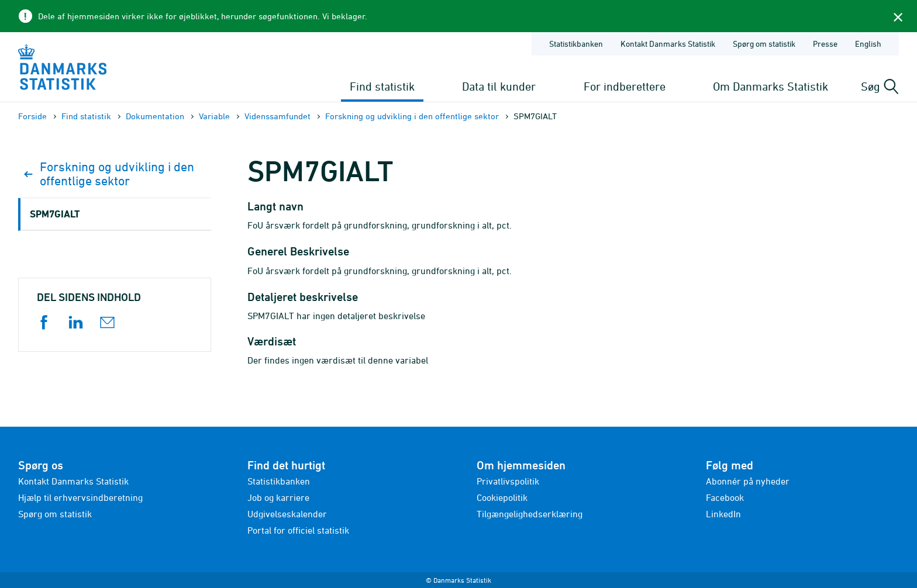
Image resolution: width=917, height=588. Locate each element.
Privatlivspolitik (508, 481)
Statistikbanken (576, 44)
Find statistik (382, 86)
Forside (32, 116)
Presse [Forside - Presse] (825, 44)
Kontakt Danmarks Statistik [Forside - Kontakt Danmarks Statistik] (668, 44)
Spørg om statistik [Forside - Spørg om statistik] (764, 44)
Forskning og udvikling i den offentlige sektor (412, 116)
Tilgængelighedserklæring (530, 514)
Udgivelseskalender (287, 514)
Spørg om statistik (55, 514)
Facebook (725, 497)
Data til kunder (499, 86)
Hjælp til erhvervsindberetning (80, 497)
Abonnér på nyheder (748, 481)
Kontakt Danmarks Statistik (73, 481)
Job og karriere (278, 497)
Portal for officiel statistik (298, 530)
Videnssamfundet (277, 116)
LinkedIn (723, 514)
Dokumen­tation (155, 116)
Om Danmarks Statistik (771, 86)
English (868, 44)
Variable (214, 116)
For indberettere (625, 86)
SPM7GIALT (55, 214)
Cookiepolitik (502, 497)
